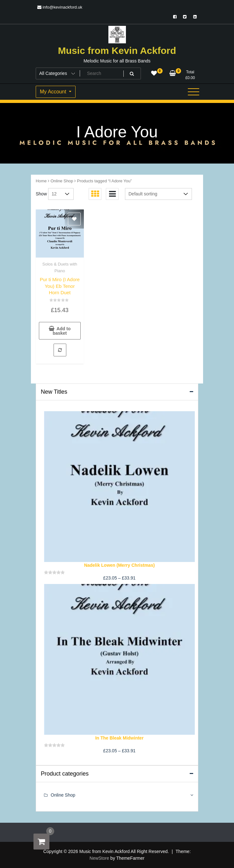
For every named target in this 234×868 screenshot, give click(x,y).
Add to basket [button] (62, 331)
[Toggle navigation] (194, 92)
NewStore (99, 858)
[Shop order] (158, 194)
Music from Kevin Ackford (117, 51)
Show (41, 194)
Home (41, 181)
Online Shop (62, 181)
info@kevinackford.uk (60, 7)
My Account (54, 92)
